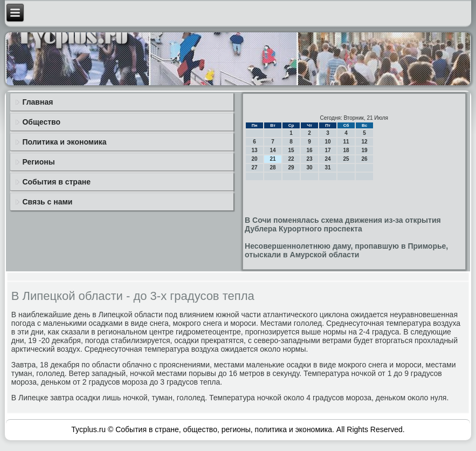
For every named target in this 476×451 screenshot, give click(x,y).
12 (365, 142)
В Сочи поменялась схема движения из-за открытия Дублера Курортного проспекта (343, 224)
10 (328, 142)
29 (291, 168)
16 (310, 150)
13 (255, 150)
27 (255, 168)
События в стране (56, 182)
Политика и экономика (64, 142)
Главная (37, 102)
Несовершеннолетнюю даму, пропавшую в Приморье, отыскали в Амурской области (346, 250)
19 (365, 150)
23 (310, 159)
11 (346, 142)
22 (291, 159)
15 (291, 150)
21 (273, 159)
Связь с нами (47, 202)
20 (255, 159)
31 (328, 168)
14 (273, 150)
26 (365, 159)
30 (310, 168)
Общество (41, 122)
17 (328, 150)
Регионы (38, 162)
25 (346, 159)
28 (273, 168)
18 (346, 150)
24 (328, 159)
